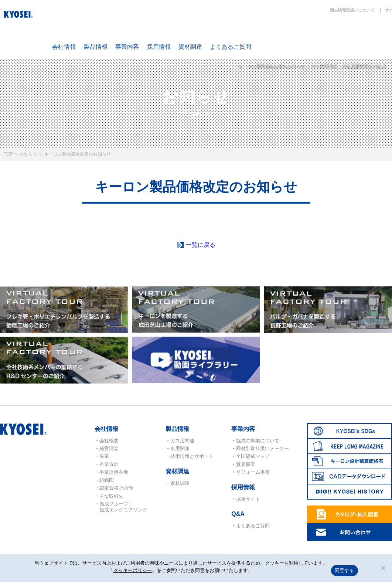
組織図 (107, 480)
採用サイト (248, 499)
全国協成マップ (253, 456)
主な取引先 (111, 496)
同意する (345, 570)
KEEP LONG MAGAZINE (324, 34)
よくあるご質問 (231, 47)
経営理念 (109, 448)
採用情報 (159, 47)
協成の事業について (258, 441)
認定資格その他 (116, 488)
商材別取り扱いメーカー (263, 448)
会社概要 (109, 441)
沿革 (104, 456)
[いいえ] (383, 568)
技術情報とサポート (192, 456)
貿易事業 (246, 464)
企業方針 (109, 464)
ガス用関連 (182, 441)
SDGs (281, 34)
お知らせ (28, 154)
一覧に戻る (201, 245)
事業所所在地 (114, 472)
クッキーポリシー (133, 570)
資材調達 (190, 47)
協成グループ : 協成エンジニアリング (123, 507)
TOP (8, 154)
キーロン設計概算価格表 (368, 34)
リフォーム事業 (253, 472)
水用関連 (180, 448)
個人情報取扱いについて (352, 10)
